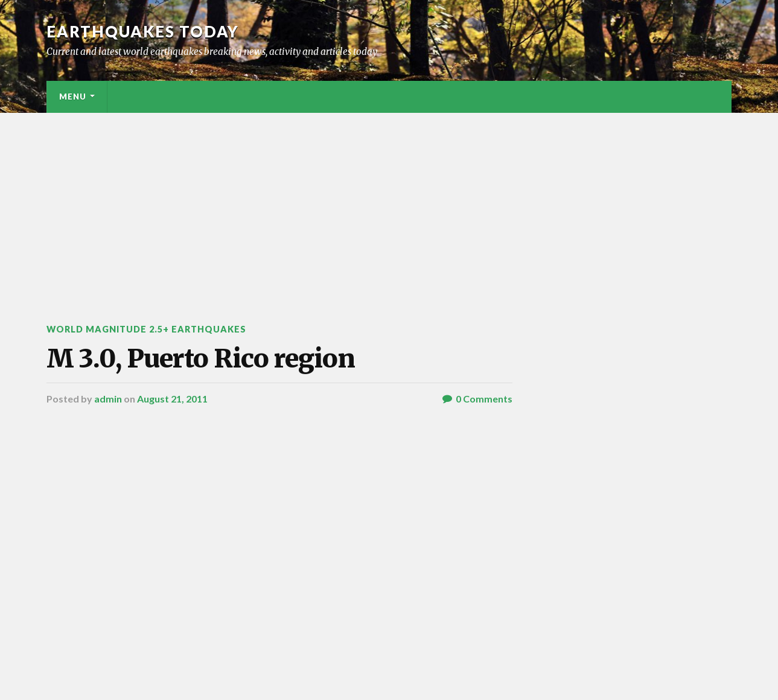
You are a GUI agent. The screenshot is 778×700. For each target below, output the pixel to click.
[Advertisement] (389, 203)
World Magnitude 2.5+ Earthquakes (146, 329)
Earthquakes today (143, 31)
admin (108, 399)
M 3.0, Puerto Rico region (201, 358)
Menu (73, 97)
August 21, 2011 (172, 399)
